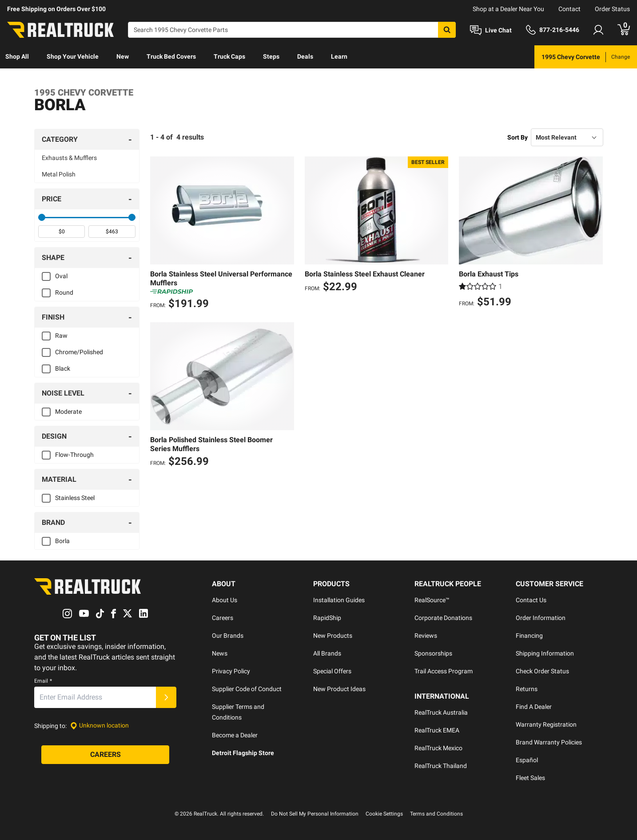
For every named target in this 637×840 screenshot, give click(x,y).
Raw (61, 336)
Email (43, 681)
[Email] (95, 697)
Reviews (426, 636)
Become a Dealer (235, 735)
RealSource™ (432, 600)
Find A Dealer (534, 707)
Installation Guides (339, 600)
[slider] (42, 217)
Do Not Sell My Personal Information (315, 814)
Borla (62, 541)
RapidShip (327, 618)
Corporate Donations (443, 618)
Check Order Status (542, 671)
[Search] (292, 30)
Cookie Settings (384, 814)
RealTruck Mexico (438, 748)
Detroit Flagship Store (243, 753)
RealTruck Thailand (441, 766)
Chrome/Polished (79, 352)
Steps (271, 56)
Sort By (518, 137)
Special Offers (332, 671)
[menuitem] (17, 57)
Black (63, 368)
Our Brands (228, 636)
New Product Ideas (339, 689)
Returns (527, 689)
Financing (529, 636)
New (123, 56)
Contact (569, 9)
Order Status (612, 9)
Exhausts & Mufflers (69, 158)
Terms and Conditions (436, 814)
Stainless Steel (75, 498)
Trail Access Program (444, 671)
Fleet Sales (530, 778)
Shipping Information (545, 653)
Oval (61, 276)
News (220, 653)
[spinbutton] (62, 232)
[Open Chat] (491, 30)
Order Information (541, 618)
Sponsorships (433, 653)
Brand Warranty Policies (549, 742)
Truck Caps (229, 56)
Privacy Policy (231, 671)
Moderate (68, 412)
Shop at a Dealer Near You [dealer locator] (508, 9)
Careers (223, 618)
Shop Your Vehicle (73, 56)
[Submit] (166, 697)
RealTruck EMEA (437, 730)
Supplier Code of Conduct (247, 689)
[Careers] (105, 755)
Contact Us (531, 600)
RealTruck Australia (441, 712)
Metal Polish (59, 174)
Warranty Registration (546, 724)
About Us (225, 600)
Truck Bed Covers (171, 56)
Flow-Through (74, 455)
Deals (305, 56)
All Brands (327, 653)
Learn (339, 56)
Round (64, 292)
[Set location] (100, 726)
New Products (333, 636)
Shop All (17, 56)
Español (527, 760)
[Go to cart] (624, 30)
